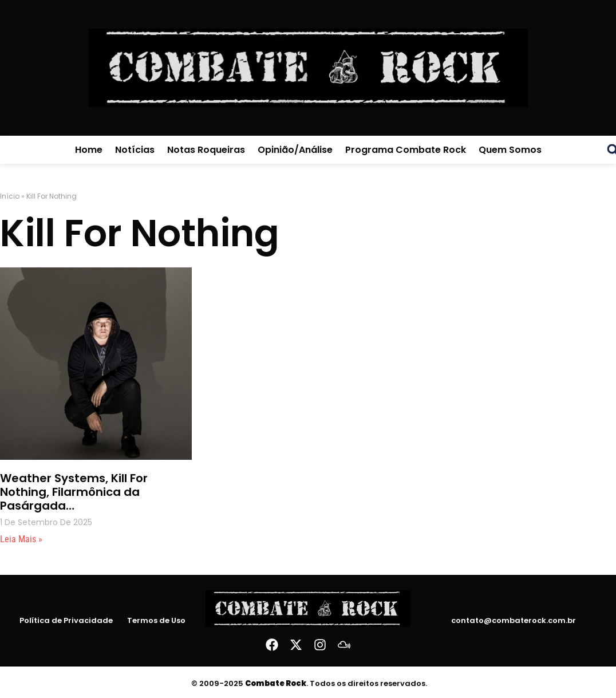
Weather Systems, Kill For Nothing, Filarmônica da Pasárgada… (74, 492)
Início (10, 196)
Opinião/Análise (295, 150)
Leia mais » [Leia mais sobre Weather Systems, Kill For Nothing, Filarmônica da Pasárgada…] (21, 539)
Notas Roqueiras (206, 150)
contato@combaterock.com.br (514, 620)
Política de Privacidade (66, 621)
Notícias (135, 150)
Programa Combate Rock (406, 150)
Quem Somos (510, 150)
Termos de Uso (156, 621)
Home (89, 150)
